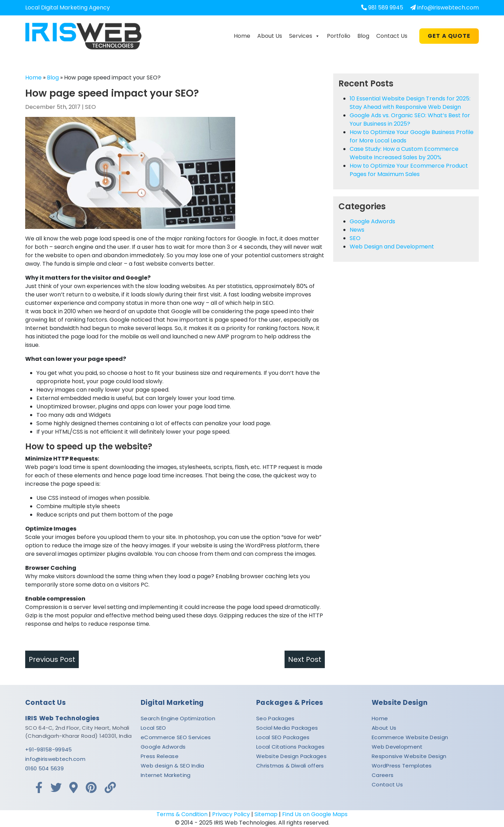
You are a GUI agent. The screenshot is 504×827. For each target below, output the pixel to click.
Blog (363, 36)
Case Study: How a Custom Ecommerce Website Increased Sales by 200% (404, 153)
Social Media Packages (287, 728)
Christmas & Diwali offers (290, 766)
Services (304, 36)
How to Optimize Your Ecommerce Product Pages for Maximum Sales (409, 170)
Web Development (397, 747)
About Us (270, 36)
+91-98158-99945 (49, 749)
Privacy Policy (231, 814)
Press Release (160, 756)
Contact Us (392, 36)
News (357, 230)
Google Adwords (372, 221)
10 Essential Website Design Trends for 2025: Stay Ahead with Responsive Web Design (410, 103)
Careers (383, 775)
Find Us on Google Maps (315, 814)
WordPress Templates (402, 766)
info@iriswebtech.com (448, 8)
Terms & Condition (182, 814)
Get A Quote (449, 36)
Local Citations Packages (290, 747)
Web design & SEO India (173, 766)
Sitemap (266, 814)
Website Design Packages (291, 756)
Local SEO (153, 728)
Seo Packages (275, 718)
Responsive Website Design (409, 756)
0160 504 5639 (44, 768)
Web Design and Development (392, 247)
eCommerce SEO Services (176, 737)
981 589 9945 (386, 8)
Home (242, 36)
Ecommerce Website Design (410, 737)
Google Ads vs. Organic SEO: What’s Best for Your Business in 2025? (410, 120)
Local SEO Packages (283, 737)
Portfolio (339, 36)
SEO (90, 107)
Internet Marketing (166, 775)
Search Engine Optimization (178, 718)
